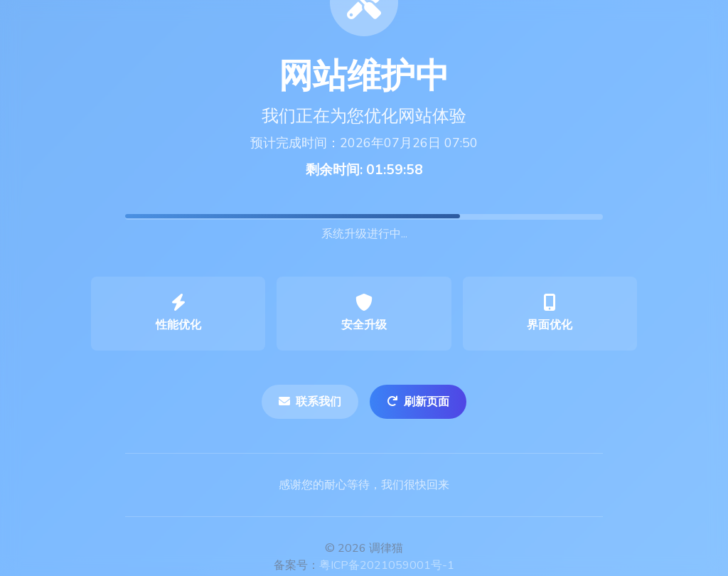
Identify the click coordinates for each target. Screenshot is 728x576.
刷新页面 (418, 402)
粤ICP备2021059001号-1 (387, 565)
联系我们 (310, 402)
